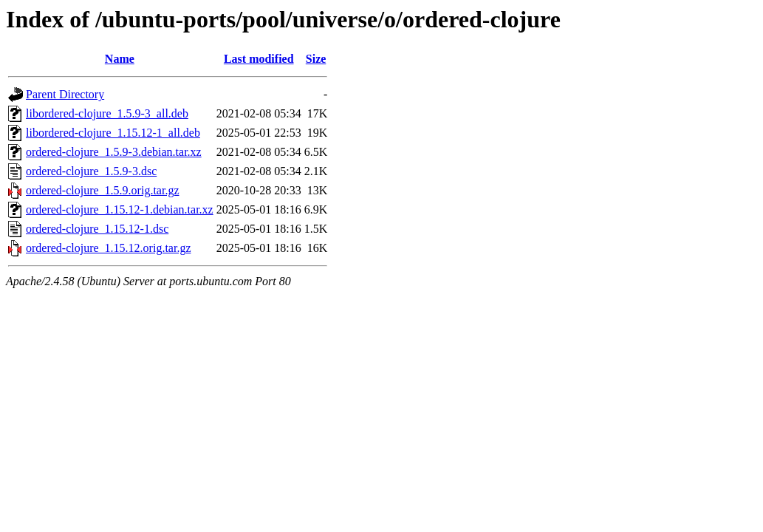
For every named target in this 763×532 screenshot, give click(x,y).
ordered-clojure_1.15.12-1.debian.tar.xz (120, 209)
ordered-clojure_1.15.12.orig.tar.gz (108, 248)
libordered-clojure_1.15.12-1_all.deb (113, 133)
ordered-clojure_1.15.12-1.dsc (97, 229)
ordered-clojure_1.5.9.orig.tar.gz (102, 190)
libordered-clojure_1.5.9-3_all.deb (107, 113)
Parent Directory (65, 94)
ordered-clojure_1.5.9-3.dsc (91, 171)
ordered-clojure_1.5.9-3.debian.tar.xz (114, 152)
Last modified (259, 59)
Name (120, 59)
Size (316, 59)
